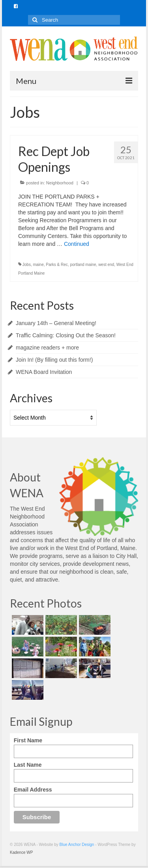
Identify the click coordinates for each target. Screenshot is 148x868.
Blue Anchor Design (77, 845)
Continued (77, 244)
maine (38, 265)
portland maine (83, 265)
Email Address (33, 790)
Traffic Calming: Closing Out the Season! (66, 335)
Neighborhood (60, 183)
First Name (28, 740)
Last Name (28, 765)
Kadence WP (21, 852)
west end (106, 265)
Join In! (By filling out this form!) (54, 360)
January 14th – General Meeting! (56, 323)
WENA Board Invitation (44, 372)
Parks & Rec (57, 265)
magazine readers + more (47, 348)
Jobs (27, 265)
